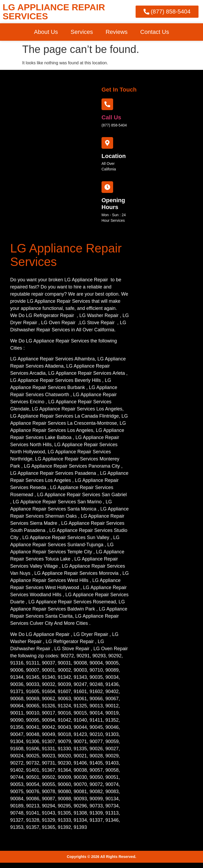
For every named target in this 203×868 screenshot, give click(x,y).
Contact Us (155, 32)
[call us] (107, 104)
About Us (46, 32)
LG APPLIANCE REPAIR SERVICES (54, 12)
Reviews (116, 32)
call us (111, 117)
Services (82, 32)
